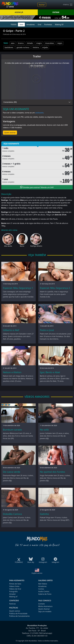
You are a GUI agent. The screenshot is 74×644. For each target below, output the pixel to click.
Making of (13, 597)
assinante (39, 113)
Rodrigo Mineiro (36, 246)
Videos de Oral (15, 589)
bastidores (9, 47)
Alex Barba (8, 246)
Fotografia (13, 591)
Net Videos (43, 584)
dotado (30, 43)
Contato (42, 604)
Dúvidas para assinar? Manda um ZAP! (37, 187)
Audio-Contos (44, 591)
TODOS (14, 25)
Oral (39, 25)
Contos (41, 589)
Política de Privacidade (18, 614)
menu (68, 5)
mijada (45, 47)
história (36, 47)
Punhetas (48, 25)
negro (60, 43)
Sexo (21, 25)
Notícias (12, 604)
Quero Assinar (44, 609)
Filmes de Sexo (15, 584)
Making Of (59, 25)
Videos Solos (14, 586)
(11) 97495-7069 (36, 633)
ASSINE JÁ (19, 12)
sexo (13, 43)
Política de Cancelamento (19, 616)
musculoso (50, 43)
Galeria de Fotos (45, 594)
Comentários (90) (10, 102)
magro (39, 43)
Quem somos (15, 611)
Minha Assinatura (45, 606)
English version (37, 573)
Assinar (42, 5)
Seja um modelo (45, 611)
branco (21, 43)
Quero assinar (10, 133)
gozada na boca (23, 47)
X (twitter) (19, 561)
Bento (22, 246)
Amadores (31, 25)
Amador (12, 594)
